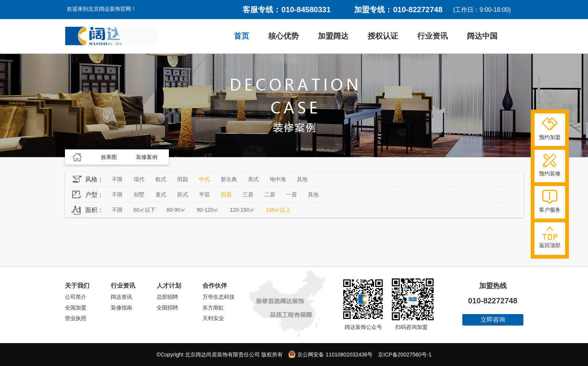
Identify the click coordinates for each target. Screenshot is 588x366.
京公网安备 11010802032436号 (330, 354)
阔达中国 (482, 36)
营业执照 (76, 318)
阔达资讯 (121, 297)
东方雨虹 (213, 308)
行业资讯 (432, 36)
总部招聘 (167, 297)
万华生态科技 (219, 297)
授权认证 (383, 36)
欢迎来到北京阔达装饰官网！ (102, 9)
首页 (241, 36)
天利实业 (213, 318)
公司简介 (76, 297)
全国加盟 (76, 308)
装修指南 (121, 308)
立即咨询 (493, 320)
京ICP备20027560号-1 (405, 355)
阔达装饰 (111, 36)
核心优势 (283, 36)
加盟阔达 (333, 36)
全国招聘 (167, 308)
